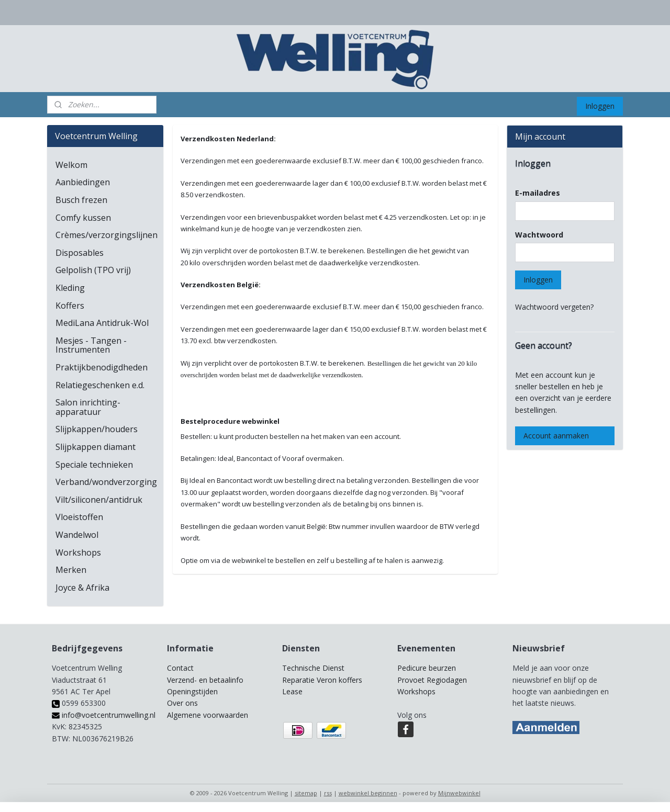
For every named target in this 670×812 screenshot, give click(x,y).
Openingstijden (192, 691)
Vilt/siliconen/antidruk (99, 500)
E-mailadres (538, 193)
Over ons (182, 703)
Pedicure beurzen (427, 668)
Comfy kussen (83, 218)
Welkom (71, 165)
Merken (71, 570)
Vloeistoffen (79, 517)
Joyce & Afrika (82, 588)
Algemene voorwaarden (208, 715)
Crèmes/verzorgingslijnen (107, 235)
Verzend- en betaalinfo (205, 680)
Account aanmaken (556, 436)
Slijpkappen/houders (97, 429)
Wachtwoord (539, 235)
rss (328, 793)
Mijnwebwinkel (459, 793)
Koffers (70, 306)
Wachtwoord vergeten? (554, 307)
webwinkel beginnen (368, 793)
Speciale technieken (94, 465)
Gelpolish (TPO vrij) (93, 270)
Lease (292, 691)
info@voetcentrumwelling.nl (104, 715)
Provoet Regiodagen (432, 680)
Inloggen (600, 106)
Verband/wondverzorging (106, 482)
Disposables (80, 253)
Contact (180, 668)
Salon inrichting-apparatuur (88, 407)
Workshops (78, 552)
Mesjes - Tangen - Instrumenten (91, 345)
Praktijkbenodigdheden (102, 367)
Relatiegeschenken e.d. (100, 385)
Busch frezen (81, 200)
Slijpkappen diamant (96, 447)
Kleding (70, 288)
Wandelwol (77, 535)
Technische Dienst (313, 668)
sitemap (306, 793)
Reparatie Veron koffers (322, 680)
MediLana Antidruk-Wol (102, 323)
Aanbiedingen (83, 182)
